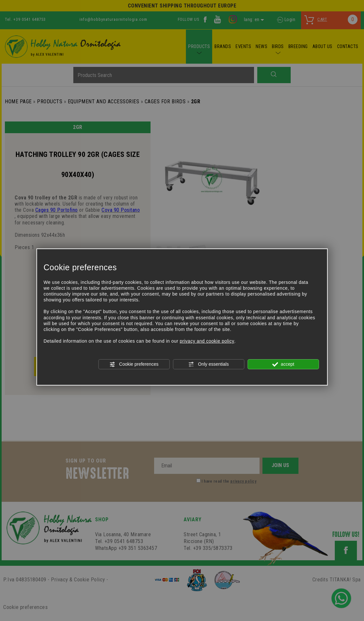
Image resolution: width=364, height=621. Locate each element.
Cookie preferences (134, 364)
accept (283, 364)
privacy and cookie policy (207, 341)
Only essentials (208, 364)
